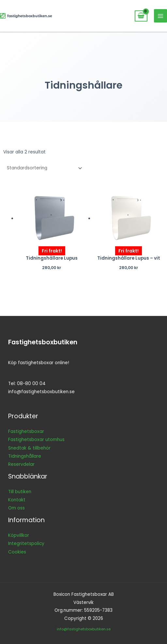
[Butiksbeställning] (43, 168)
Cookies (17, 552)
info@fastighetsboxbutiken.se (84, 629)
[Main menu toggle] (161, 16)
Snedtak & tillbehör (29, 448)
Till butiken (20, 492)
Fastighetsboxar (26, 431)
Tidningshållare (25, 456)
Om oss (16, 508)
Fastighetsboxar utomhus (36, 440)
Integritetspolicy (26, 544)
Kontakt (17, 500)
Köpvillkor (19, 535)
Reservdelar (21, 464)
